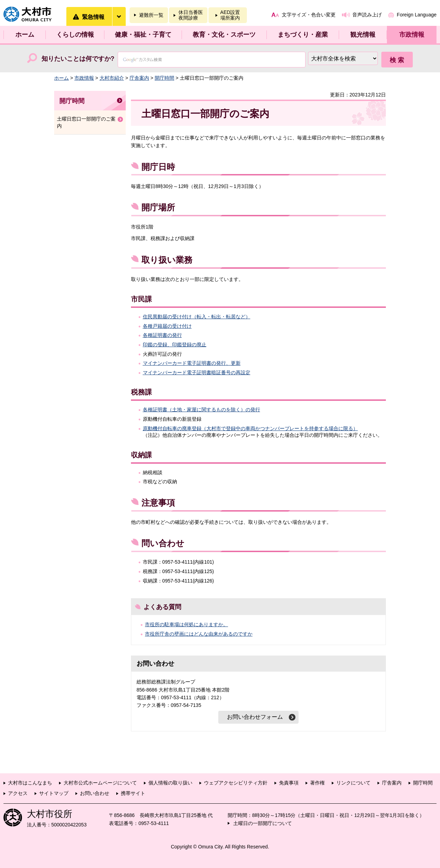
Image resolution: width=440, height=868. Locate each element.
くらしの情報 (75, 35)
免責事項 (289, 783)
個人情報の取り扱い (170, 783)
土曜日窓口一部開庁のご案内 (86, 122)
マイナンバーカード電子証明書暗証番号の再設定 (197, 372)
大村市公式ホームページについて (100, 783)
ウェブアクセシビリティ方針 (236, 783)
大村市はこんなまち (30, 783)
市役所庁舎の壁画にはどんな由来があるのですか (199, 634)
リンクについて (353, 783)
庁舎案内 (139, 78)
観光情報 (363, 35)
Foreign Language (417, 15)
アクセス (18, 793)
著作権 (317, 783)
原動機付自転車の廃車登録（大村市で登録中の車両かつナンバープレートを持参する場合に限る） (250, 428)
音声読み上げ (367, 15)
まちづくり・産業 (303, 35)
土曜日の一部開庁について (263, 823)
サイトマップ (54, 793)
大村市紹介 (112, 78)
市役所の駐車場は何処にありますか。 (186, 624)
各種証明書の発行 (162, 335)
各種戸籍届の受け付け (167, 326)
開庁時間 (164, 78)
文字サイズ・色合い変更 (309, 15)
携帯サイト (133, 793)
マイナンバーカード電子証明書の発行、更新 (192, 363)
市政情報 (412, 35)
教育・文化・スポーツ (224, 35)
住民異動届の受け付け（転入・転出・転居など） (197, 317)
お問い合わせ (95, 793)
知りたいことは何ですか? (78, 59)
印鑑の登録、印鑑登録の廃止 (175, 345)
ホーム (25, 35)
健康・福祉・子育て (143, 35)
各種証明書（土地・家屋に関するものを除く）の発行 (201, 410)
